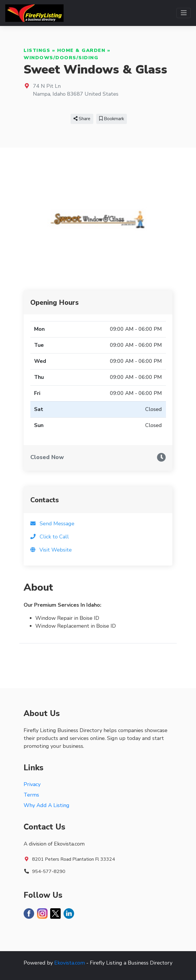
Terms (31, 795)
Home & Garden (81, 50)
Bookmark (112, 119)
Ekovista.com (70, 963)
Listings (37, 50)
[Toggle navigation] (184, 13)
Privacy (32, 784)
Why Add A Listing (47, 805)
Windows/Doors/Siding (61, 58)
